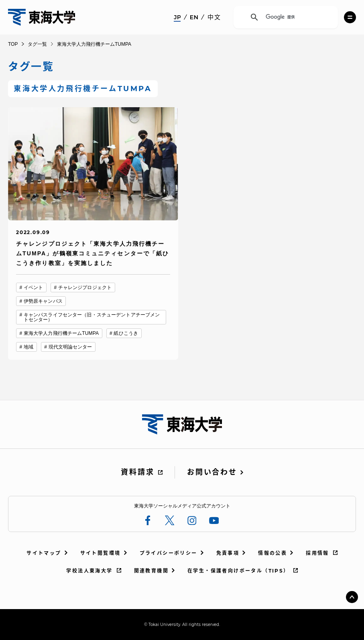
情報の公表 (272, 553)
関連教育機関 (151, 571)
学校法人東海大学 (89, 571)
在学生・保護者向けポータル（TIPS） (238, 571)
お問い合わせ (212, 472)
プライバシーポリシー (169, 553)
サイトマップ (44, 553)
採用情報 (317, 553)
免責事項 (228, 553)
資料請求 (137, 472)
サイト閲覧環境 (101, 553)
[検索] (285, 17)
